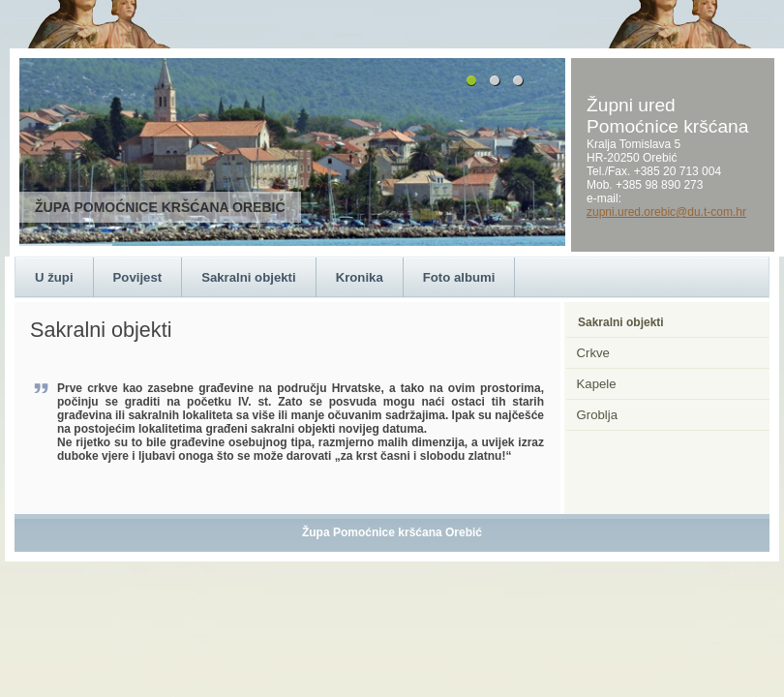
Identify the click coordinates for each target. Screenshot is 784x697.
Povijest (138, 277)
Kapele (597, 384)
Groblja (598, 415)
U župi (54, 277)
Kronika (360, 277)
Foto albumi (459, 277)
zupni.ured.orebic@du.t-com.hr (666, 212)
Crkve (593, 353)
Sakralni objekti (248, 277)
